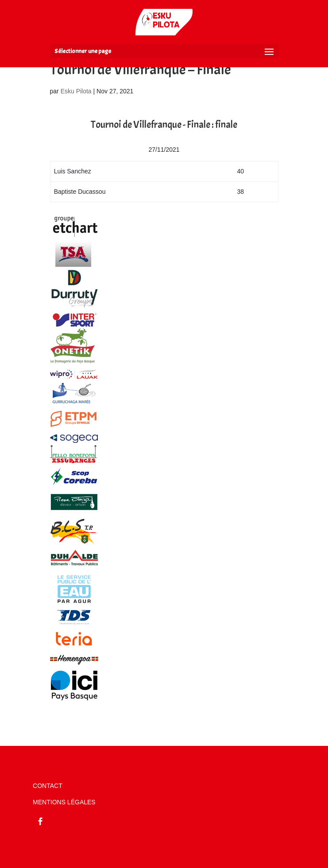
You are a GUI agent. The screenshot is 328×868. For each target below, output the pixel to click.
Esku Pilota (76, 91)
